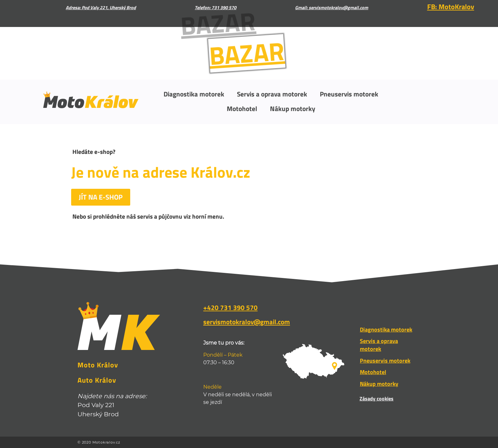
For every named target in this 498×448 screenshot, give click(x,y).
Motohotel (242, 109)
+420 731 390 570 (230, 307)
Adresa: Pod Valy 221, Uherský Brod (101, 8)
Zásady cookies (377, 399)
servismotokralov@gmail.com (247, 322)
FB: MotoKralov (451, 7)
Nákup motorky (293, 109)
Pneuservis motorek (349, 94)
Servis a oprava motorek (272, 94)
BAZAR (242, 53)
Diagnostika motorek (194, 94)
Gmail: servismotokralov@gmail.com (332, 8)
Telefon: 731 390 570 (215, 8)
